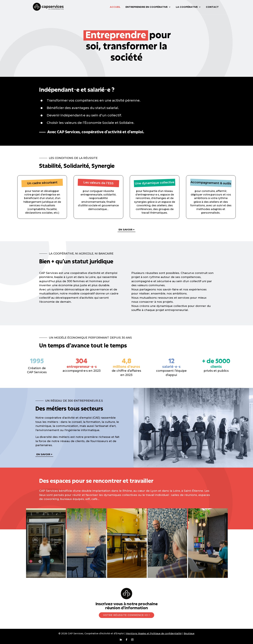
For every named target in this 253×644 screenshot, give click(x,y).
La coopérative (187, 7)
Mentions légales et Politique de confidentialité (154, 633)
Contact (212, 7)
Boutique (189, 633)
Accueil (115, 7)
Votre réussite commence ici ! (126, 615)
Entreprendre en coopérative (147, 7)
